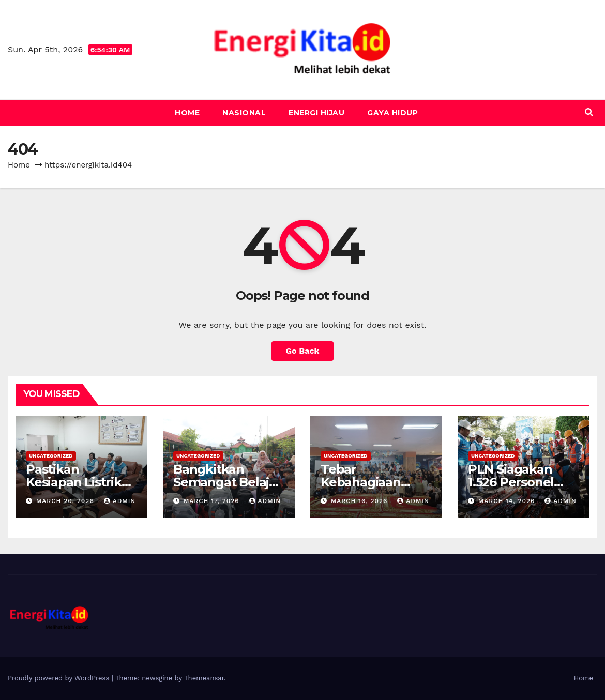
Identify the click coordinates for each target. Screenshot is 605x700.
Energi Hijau (316, 113)
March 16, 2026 (360, 501)
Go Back (303, 351)
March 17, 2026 (213, 501)
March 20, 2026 (66, 501)
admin (120, 501)
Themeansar (204, 678)
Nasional (244, 113)
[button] (589, 112)
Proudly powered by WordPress (60, 678)
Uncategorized (51, 456)
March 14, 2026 (508, 501)
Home (187, 113)
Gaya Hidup (392, 113)
